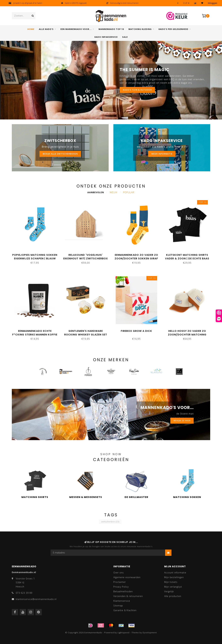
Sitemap (118, 606)
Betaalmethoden (123, 591)
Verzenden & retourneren (128, 596)
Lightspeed (124, 633)
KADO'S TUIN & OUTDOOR (137, 90)
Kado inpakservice (106, 37)
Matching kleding (140, 29)
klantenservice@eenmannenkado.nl (36, 599)
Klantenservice (122, 601)
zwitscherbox (110, 522)
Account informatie (175, 573)
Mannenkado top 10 (111, 29)
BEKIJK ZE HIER (182, 421)
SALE (125, 37)
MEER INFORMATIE (162, 154)
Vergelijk (169, 591)
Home (31, 29)
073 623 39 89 (24, 593)
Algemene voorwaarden (127, 577)
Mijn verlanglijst (173, 587)
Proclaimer (120, 582)
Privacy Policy (121, 587)
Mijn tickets (171, 582)
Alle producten (173, 596)
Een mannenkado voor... (76, 29)
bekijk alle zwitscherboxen (60, 154)
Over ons (119, 573)
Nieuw (114, 192)
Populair (129, 192)
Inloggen (213, 3)
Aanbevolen (96, 192)
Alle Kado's (46, 29)
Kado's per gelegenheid (173, 29)
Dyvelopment (150, 633)
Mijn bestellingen (174, 577)
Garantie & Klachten (125, 610)
